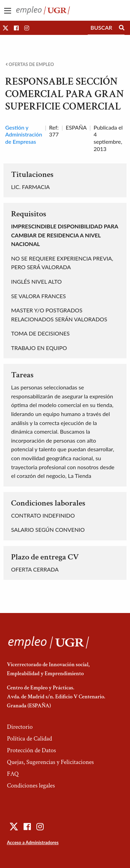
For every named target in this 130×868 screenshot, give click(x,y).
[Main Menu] (8, 11)
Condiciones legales (31, 786)
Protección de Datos (31, 750)
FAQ (13, 774)
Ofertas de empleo (30, 64)
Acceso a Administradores (33, 842)
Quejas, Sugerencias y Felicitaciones (50, 762)
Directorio (20, 727)
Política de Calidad (29, 739)
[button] (6, 28)
